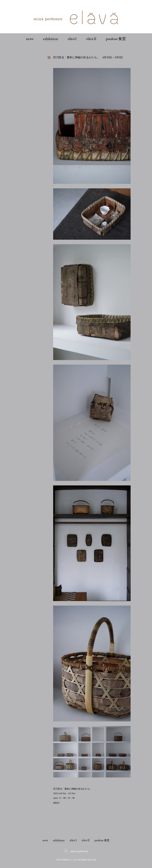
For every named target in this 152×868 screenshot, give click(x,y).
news (30, 39)
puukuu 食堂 (116, 39)
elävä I (72, 39)
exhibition (50, 39)
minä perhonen (79, 851)
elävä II (91, 39)
